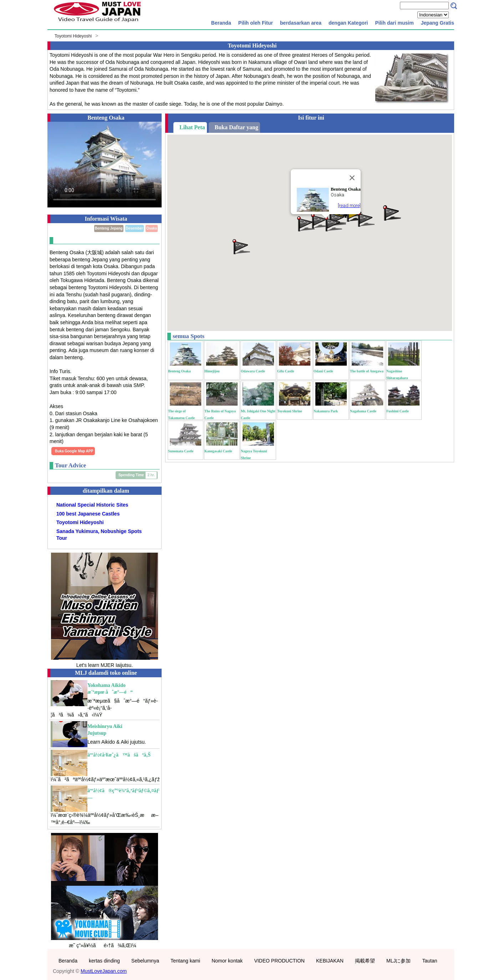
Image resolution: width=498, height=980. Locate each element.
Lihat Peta (192, 127)
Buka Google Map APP (74, 451)
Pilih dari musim (394, 23)
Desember (134, 228)
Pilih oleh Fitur (256, 23)
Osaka (152, 228)
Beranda (221, 23)
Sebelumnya (145, 961)
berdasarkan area (301, 23)
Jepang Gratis (438, 23)
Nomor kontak (227, 961)
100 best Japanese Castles (88, 514)
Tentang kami (185, 961)
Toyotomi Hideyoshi (73, 36)
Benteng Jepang (109, 228)
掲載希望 (365, 961)
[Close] (352, 178)
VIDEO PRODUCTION (279, 961)
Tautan (430, 961)
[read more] (349, 205)
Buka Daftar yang (237, 127)
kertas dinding (104, 961)
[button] (365, 219)
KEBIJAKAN (330, 961)
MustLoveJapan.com (104, 971)
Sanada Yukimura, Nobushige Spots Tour (99, 535)
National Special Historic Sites (92, 505)
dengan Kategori (348, 23)
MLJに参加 (398, 961)
